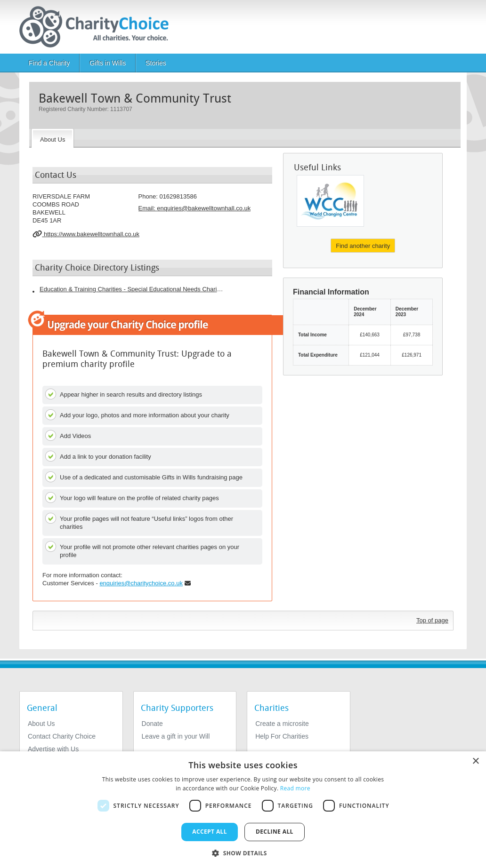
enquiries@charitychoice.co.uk (141, 583)
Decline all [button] (275, 832)
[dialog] (243, 810)
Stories (156, 63)
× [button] (475, 761)
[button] (243, 852)
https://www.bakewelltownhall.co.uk (86, 234)
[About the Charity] (53, 138)
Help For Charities (282, 736)
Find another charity (363, 246)
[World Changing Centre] (330, 201)
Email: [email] (195, 208)
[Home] (98, 27)
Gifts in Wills (108, 63)
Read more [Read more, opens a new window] (295, 788)
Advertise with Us (53, 749)
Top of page (432, 620)
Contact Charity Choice (62, 736)
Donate (152, 724)
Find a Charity (49, 63)
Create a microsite (282, 724)
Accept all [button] (210, 832)
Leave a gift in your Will (176, 736)
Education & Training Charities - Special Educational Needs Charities (131, 289)
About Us (41, 724)
